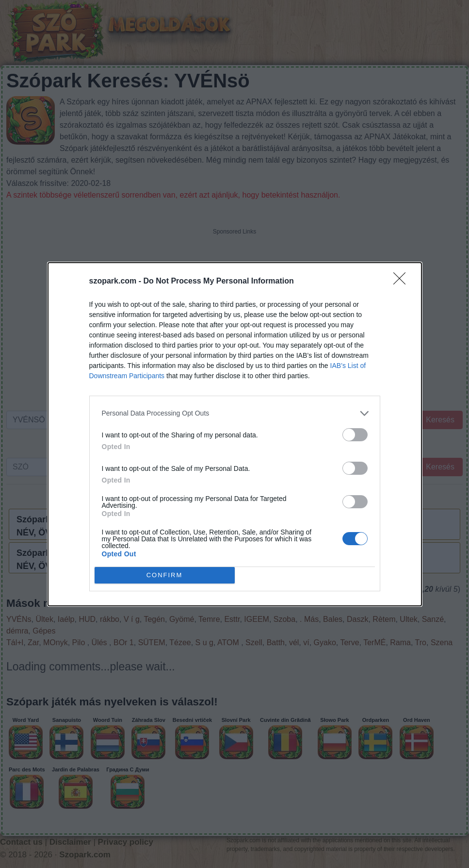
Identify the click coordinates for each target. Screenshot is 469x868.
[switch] (355, 435)
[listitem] (235, 413)
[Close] (403, 282)
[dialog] (235, 434)
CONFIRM (165, 575)
